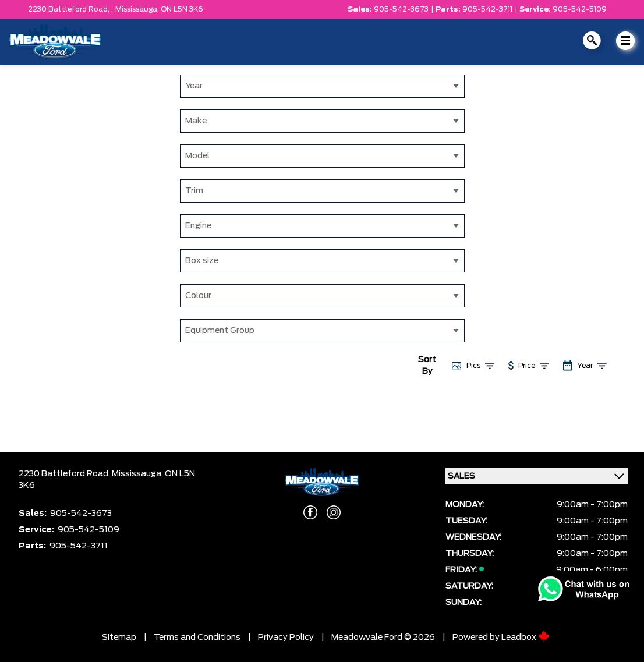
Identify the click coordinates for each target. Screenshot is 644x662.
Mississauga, (138, 9)
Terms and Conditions (197, 638)
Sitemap (119, 638)
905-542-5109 (580, 9)
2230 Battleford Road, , (70, 9)
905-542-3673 (401, 9)
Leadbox (526, 638)
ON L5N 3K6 (182, 9)
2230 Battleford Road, (65, 474)
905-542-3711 (487, 9)
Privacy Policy (286, 638)
